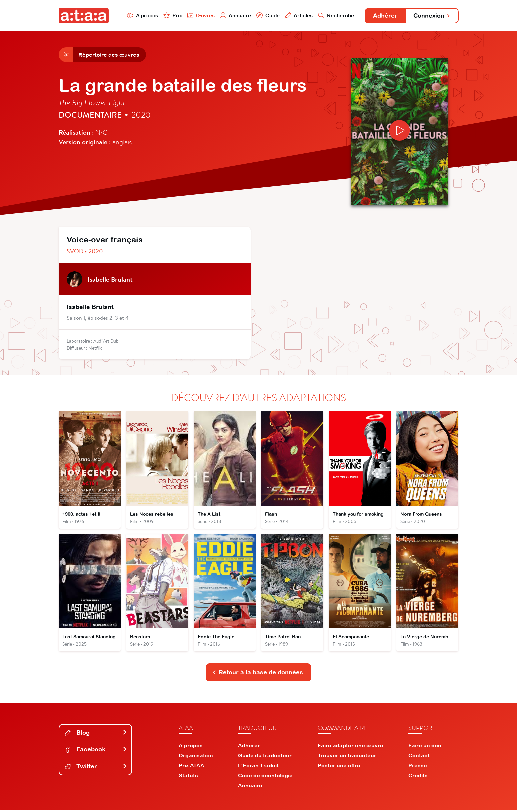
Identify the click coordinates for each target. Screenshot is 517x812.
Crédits (418, 777)
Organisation (196, 757)
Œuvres (197, 15)
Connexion (431, 16)
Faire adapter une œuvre (350, 747)
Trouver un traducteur (347, 757)
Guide (265, 15)
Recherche (333, 15)
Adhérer (382, 16)
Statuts (188, 777)
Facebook (96, 751)
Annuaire (232, 15)
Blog (96, 734)
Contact (419, 757)
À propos (139, 15)
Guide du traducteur (265, 757)
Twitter (96, 768)
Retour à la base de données (258, 674)
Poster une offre (339, 767)
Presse (418, 767)
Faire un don (425, 747)
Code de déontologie (265, 777)
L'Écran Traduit (258, 767)
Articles (296, 15)
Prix (169, 15)
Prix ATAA (191, 767)
